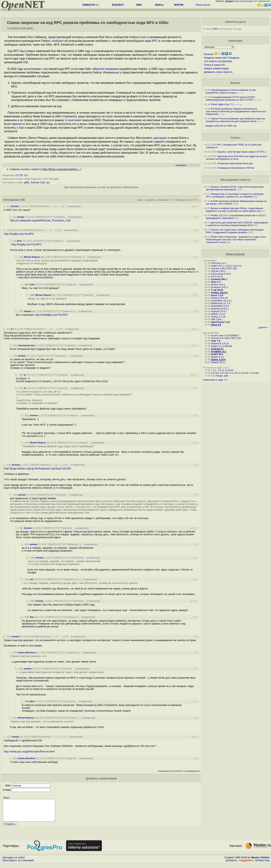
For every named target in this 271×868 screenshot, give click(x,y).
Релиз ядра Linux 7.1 (222, 104)
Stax (32, 617)
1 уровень (150, 200)
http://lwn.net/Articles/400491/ (36, 277)
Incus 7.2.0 (217, 295)
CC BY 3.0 (22, 175)
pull (226, 376)
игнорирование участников (170, 771)
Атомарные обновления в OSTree (235, 168)
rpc (48, 182)
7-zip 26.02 (217, 290)
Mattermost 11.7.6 (221, 303)
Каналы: (209, 54)
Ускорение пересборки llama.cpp (235, 163)
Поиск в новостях (214, 65)
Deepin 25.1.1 (218, 362)
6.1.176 (233, 373)
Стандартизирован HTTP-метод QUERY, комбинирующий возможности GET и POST (231, 98)
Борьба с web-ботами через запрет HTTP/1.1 (242, 152)
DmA (19, 241)
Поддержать (246, 865)
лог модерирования (191, 771)
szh (32, 579)
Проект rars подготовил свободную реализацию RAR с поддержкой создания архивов (235, 231)
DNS (215, 29)
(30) (23, 200)
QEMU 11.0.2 (218, 314)
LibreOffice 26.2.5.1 (221, 301)
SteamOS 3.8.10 (220, 344)
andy (32, 284)
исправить (181, 165)
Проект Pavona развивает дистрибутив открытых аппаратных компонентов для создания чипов (235, 120)
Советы (235, 138)
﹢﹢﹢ (52, 206)
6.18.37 (230, 370)
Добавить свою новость (218, 72)
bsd (43, 182)
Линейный (163, 200)
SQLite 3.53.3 (218, 271)
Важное (235, 83)
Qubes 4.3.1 (217, 357)
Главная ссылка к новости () (45, 169)
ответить (43, 206)
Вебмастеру (263, 865)
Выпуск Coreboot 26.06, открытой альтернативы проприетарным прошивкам (235, 188)
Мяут (32, 701)
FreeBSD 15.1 (219, 352)
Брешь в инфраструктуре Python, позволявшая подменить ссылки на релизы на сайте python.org (234, 210)
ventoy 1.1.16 (218, 317)
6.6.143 (224, 373)
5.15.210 (243, 373)
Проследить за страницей (18, 865)
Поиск (199, 5)
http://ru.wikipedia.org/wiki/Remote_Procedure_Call (40, 220)
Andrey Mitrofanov (27, 653)
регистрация (246, 1)
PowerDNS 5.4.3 (220, 306)
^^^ (53, 217)
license (35, 182)
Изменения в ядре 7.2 (215, 380)
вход (237, 1)
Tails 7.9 (216, 341)
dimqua (28, 311)
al (12, 329)
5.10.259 (254, 373)
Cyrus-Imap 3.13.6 (221, 274)
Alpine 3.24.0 (218, 360)
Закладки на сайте (14, 862)
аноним (22, 356)
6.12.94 (215, 373)
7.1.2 (214, 370)
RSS (195, 200)
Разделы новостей (215, 58)
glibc (27, 182)
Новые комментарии (216, 68)
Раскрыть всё (183, 200)
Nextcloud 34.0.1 (220, 309)
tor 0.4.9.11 (217, 276)
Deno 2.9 (216, 325)
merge (219, 376)
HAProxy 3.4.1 (219, 263)
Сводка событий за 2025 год (221, 126)
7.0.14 (221, 370)
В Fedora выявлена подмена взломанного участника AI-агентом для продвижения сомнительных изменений (236, 111)
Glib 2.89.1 (217, 319)
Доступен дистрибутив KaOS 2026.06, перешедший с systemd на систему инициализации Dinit (237, 224)
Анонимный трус (26, 345)
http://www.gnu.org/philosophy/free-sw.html (29, 752)
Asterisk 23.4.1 (219, 311)
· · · (59, 206)
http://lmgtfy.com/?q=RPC (19, 234)
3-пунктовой (73, 120)
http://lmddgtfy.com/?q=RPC (52, 315)
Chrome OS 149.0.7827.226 (226, 338)
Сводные (234, 58)
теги (207, 5)
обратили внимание (105, 69)
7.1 (213, 376)
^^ (49, 217)
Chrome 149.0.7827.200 (224, 268)
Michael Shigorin (32, 257)
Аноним (15, 206)
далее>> (263, 327)
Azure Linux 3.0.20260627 (225, 335)
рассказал (160, 138)
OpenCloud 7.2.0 (220, 322)
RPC (155, 41)
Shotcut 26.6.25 (219, 298)
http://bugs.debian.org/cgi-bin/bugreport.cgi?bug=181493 (38, 468)
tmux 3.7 (216, 282)
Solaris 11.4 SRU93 (221, 346)
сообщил (58, 41)
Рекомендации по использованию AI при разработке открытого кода (231, 91)
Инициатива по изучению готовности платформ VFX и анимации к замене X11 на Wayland (235, 195)
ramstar (21, 217)
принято (17, 124)
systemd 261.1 (219, 279)
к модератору (74, 206)
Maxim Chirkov (260, 862)
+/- (172, 200)
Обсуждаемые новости (235, 180)
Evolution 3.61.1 (220, 287)
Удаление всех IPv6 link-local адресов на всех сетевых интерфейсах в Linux (237, 158)
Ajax (140, 200)
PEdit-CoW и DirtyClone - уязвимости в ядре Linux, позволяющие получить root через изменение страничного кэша (236, 240)
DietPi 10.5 (217, 354)
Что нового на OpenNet (218, 61)
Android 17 (217, 349)
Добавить (232, 865)
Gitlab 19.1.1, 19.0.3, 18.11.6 (226, 266)
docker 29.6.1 (218, 285)
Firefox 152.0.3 (219, 293)
